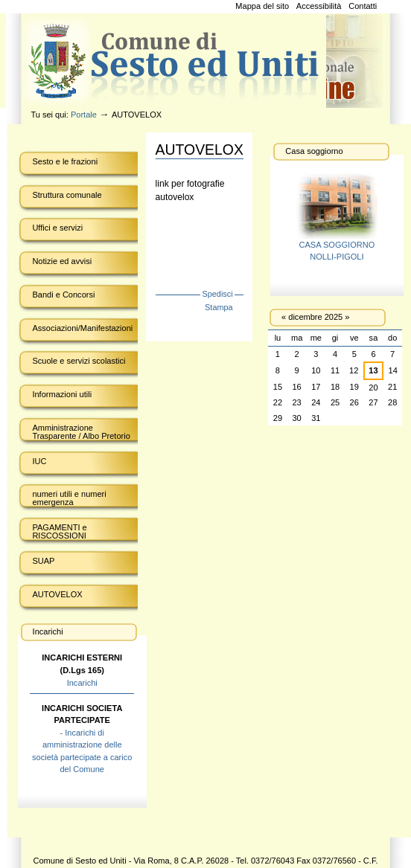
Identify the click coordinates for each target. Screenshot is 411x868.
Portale (84, 115)
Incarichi (82, 683)
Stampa (219, 307)
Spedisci (217, 294)
